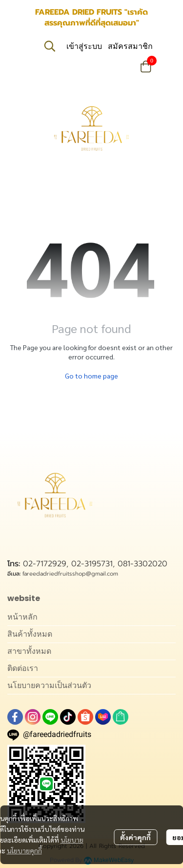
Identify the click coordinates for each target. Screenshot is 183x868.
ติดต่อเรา (23, 668)
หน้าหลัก (22, 617)
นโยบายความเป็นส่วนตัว (49, 685)
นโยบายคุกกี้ (24, 850)
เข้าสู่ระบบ (84, 46)
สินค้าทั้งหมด (30, 634)
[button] (50, 46)
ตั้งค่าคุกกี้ (135, 837)
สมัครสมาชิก (130, 46)
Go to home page (91, 376)
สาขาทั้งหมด (29, 651)
